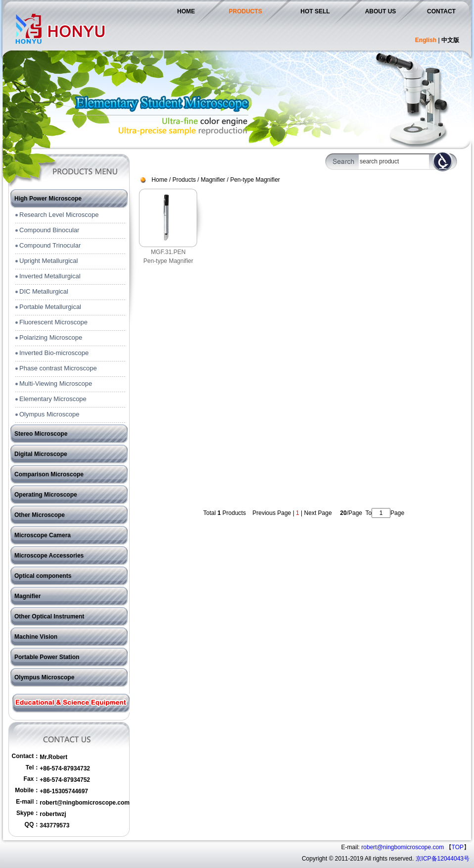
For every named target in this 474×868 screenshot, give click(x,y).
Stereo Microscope (41, 434)
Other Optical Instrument (49, 616)
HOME (186, 11)
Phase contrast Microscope (58, 368)
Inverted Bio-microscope (54, 353)
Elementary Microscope (53, 399)
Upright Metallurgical (49, 261)
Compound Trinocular (50, 245)
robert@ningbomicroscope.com (85, 803)
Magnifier (27, 596)
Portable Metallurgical (50, 307)
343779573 (54, 825)
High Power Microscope (48, 199)
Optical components (43, 576)
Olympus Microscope (49, 414)
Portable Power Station (47, 657)
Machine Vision (36, 637)
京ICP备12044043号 (443, 859)
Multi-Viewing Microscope (56, 383)
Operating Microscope (46, 495)
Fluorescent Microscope (53, 322)
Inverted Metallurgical (50, 276)
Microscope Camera (43, 535)
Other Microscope (40, 515)
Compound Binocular (49, 230)
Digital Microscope (41, 454)
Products (184, 180)
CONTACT (441, 11)
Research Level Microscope (59, 215)
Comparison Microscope (49, 474)
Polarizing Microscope (51, 337)
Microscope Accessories (49, 556)
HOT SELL (315, 11)
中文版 (450, 40)
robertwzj (53, 814)
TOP (458, 847)
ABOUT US (381, 11)
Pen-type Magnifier (255, 180)
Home (159, 180)
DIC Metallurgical (44, 291)
